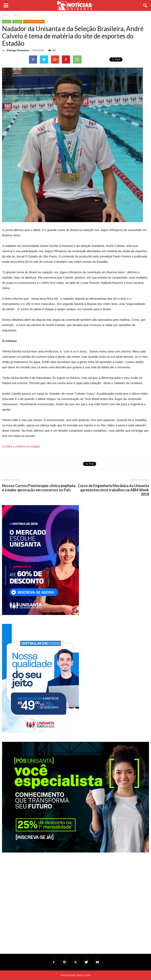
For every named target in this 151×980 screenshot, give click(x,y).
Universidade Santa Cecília (75, 975)
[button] (145, 5)
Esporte (7, 22)
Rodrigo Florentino (18, 50)
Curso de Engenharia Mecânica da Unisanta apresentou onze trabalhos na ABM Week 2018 (113, 490)
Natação (17, 22)
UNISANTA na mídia (34, 22)
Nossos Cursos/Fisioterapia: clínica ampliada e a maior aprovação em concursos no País (39, 488)
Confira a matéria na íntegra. (21, 446)
